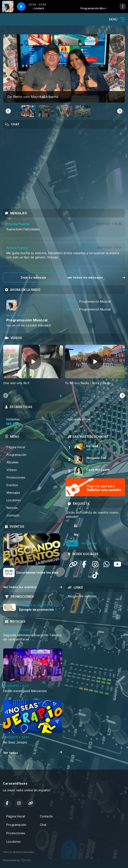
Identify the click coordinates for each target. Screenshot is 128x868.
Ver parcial (89, 543)
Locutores (14, 500)
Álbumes (13, 462)
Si (75, 526)
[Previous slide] (6, 396)
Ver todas (33, 753)
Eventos (12, 485)
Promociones (16, 477)
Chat (43, 825)
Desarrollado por (17, 860)
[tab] (61, 396)
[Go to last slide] (8, 111)
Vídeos (12, 470)
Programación (17, 455)
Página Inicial (16, 447)
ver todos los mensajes (96, 277)
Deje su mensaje (33, 277)
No (76, 535)
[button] (28, 111)
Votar (72, 543)
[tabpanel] (33, 367)
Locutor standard (38, 325)
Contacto (13, 515)
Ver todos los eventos (33, 587)
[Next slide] (120, 111)
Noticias (12, 508)
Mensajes (13, 493)
